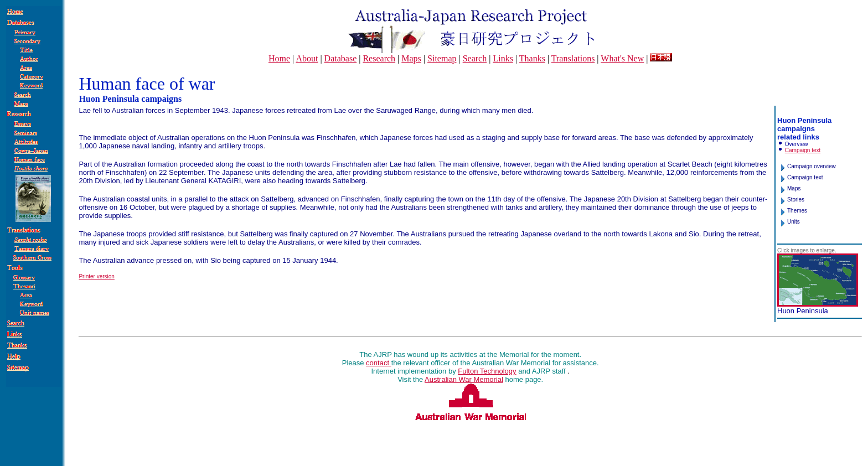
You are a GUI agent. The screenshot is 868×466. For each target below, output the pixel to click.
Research (379, 58)
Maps (411, 58)
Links (503, 58)
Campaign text (803, 150)
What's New (622, 58)
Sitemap (442, 58)
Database (341, 58)
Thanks (532, 58)
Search (475, 58)
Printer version (96, 276)
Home (279, 58)
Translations (573, 58)
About (307, 58)
